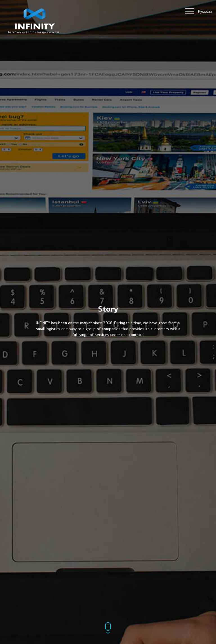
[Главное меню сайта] (190, 11)
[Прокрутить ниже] (108, 629)
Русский (205, 11)
